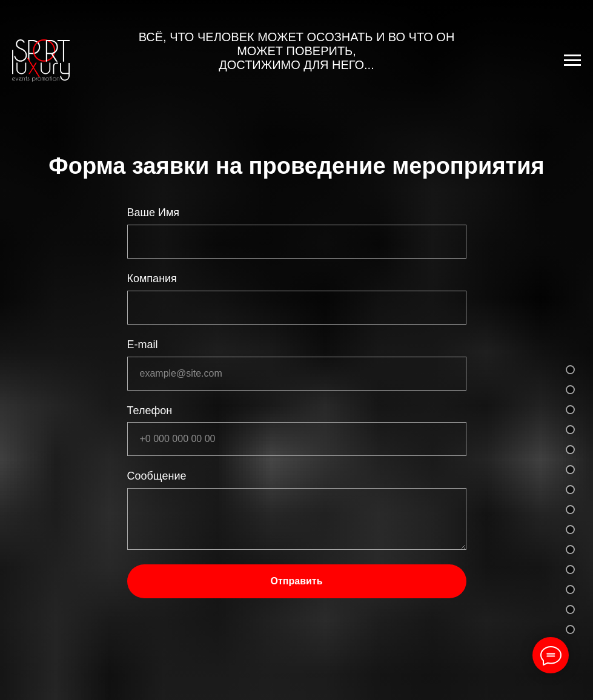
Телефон (150, 411)
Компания (152, 279)
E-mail (143, 345)
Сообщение (157, 476)
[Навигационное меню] (572, 61)
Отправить (297, 581)
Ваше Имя (154, 213)
